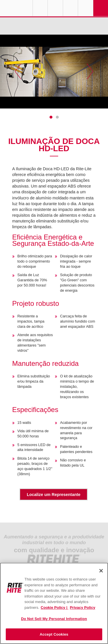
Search (86, 8)
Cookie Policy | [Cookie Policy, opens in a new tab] (54, 608)
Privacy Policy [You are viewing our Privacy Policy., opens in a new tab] (82, 608)
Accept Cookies (54, 634)
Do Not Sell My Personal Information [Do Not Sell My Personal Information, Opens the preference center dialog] (54, 619)
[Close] (101, 571)
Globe (40, 8)
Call (71, 8)
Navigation (101, 8)
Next (90, 72)
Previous (18, 72)
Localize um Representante (54, 495)
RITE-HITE (16, 8)
